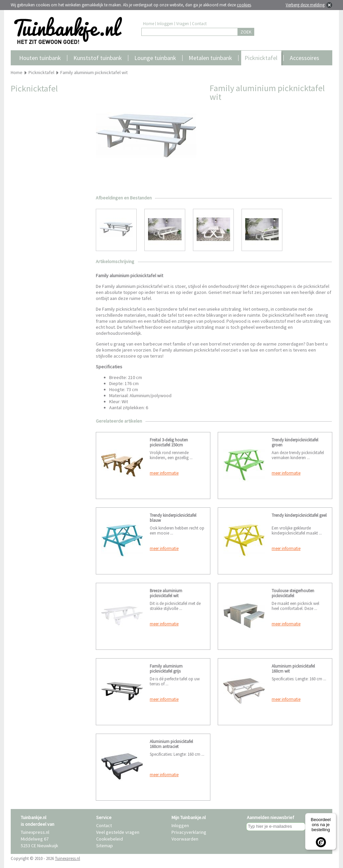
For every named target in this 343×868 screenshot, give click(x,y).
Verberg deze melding (305, 5)
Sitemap (105, 846)
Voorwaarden (185, 839)
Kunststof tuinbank (98, 58)
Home (149, 24)
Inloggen (165, 24)
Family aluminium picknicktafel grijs (166, 669)
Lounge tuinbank (155, 58)
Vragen (183, 24)
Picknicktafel (261, 58)
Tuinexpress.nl (67, 858)
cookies (244, 5)
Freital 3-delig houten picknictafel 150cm (169, 442)
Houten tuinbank (40, 58)
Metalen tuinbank (210, 58)
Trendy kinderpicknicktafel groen (295, 442)
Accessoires (304, 58)
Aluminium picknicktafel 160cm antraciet (171, 744)
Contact (199, 24)
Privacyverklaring (189, 832)
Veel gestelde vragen (118, 832)
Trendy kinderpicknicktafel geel (299, 515)
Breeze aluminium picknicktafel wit (166, 593)
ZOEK (246, 32)
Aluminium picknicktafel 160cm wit (293, 669)
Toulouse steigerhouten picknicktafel (293, 593)
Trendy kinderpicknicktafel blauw (173, 518)
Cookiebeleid (110, 839)
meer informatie (164, 473)
